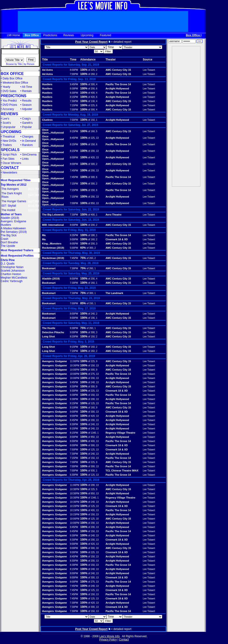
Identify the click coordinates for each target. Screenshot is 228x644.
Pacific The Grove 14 (118, 84)
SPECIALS (10, 150)
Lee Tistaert (149, 70)
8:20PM (74, 337)
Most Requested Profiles (17, 256)
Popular (27, 127)
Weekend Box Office (15, 83)
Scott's (7, 123)
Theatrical (9, 137)
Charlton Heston (11, 274)
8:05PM (74, 244)
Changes (28, 137)
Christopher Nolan (12, 267)
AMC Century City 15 (118, 70)
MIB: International (53, 225)
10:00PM (75, 370)
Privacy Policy (108, 640)
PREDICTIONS (13, 96)
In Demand (29, 141)
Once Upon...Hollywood (53, 131)
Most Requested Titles (16, 180)
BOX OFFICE (12, 74)
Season (27, 105)
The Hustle (49, 328)
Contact (124, 640)
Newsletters (10, 173)
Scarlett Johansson (13, 271)
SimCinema (29, 155)
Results (27, 101)
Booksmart (49, 268)
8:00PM (74, 70)
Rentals (27, 91)
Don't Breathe (9, 242)
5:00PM (74, 248)
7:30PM (74, 101)
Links (25, 159)
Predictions (50, 35)
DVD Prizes (10, 105)
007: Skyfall (9, 206)
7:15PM (74, 105)
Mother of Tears (11, 214)
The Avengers (10, 189)
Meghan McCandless (14, 278)
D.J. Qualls (8, 264)
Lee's (6, 119)
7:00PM (74, 74)
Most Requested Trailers (17, 250)
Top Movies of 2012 (14, 185)
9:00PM (74, 239)
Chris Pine (8, 260)
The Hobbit (8, 210)
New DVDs (9, 141)
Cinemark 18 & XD (117, 239)
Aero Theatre (114, 215)
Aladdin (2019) (10, 218)
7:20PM (74, 351)
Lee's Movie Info (109, 636)
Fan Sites (9, 159)
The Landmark (114, 293)
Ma (44, 235)
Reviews (69, 35)
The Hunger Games (14, 201)
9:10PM (74, 408)
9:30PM (74, 89)
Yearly (6, 87)
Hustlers (6, 225)
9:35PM (74, 235)
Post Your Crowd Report (91, 42)
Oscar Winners (12, 163)
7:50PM (74, 450)
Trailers (7, 145)
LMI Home (13, 35)
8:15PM (74, 97)
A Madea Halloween (13, 228)
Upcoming (87, 35)
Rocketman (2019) (53, 248)
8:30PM (74, 93)
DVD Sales (9, 91)
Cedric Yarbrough (12, 281)
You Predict (10, 101)
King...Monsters (52, 244)
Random (27, 145)
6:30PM (74, 475)
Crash (4, 239)
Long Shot (48, 336)
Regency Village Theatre (120, 433)
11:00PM (75, 361)
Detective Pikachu (53, 332)
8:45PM (74, 138)
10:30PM (75, 366)
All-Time (27, 87)
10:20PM (75, 506)
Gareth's (27, 123)
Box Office (32, 35)
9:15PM (74, 131)
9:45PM (74, 84)
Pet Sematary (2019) (14, 232)
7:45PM (74, 171)
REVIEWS (9, 114)
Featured (106, 35)
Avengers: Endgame (13, 221)
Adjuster (27, 109)
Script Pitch (10, 155)
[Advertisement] (186, 116)
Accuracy (8, 109)
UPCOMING (11, 132)
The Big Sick (9, 235)
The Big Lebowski (53, 215)
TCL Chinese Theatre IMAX (122, 471)
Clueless (47, 120)
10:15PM (75, 510)
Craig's (26, 119)
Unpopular (9, 127)
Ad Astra (47, 70)
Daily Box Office (13, 78)
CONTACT (10, 168)
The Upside (8, 246)
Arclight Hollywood (117, 88)
